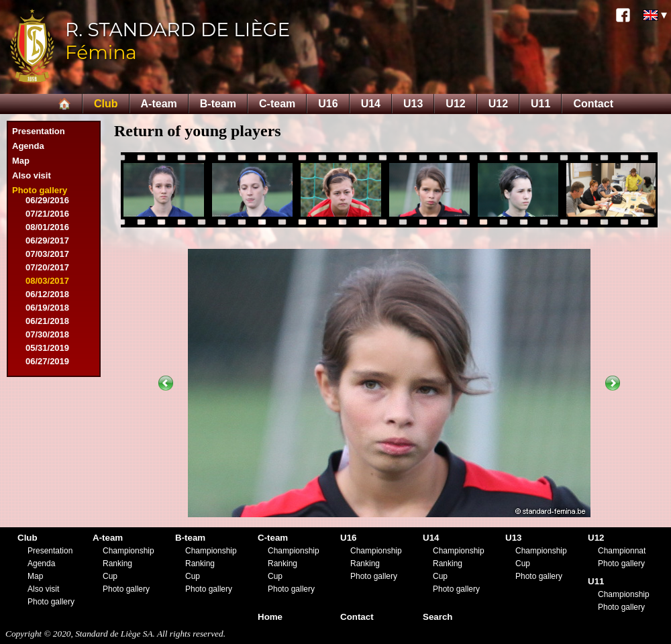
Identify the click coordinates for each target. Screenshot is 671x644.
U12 (455, 104)
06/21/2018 (47, 321)
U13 (413, 104)
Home (270, 617)
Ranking (117, 563)
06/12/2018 (47, 294)
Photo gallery (40, 190)
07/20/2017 (47, 267)
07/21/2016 (47, 214)
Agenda (28, 146)
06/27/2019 (47, 361)
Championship (128, 551)
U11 (540, 104)
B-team (218, 104)
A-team (159, 104)
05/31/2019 (47, 348)
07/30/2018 (47, 334)
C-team (277, 104)
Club (106, 104)
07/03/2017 (47, 254)
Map (21, 161)
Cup (110, 576)
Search (437, 617)
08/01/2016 (47, 227)
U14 (371, 104)
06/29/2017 (47, 240)
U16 (328, 104)
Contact (593, 104)
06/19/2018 (47, 308)
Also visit (32, 175)
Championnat (622, 551)
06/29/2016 (47, 200)
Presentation (39, 131)
